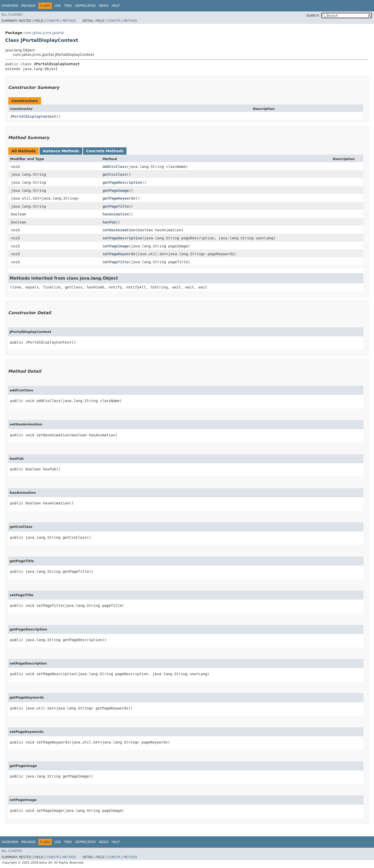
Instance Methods (61, 151)
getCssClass (115, 174)
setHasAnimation (119, 230)
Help (116, 6)
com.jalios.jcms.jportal (44, 33)
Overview (10, 6)
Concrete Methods (105, 151)
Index (104, 6)
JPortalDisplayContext (33, 116)
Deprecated (85, 6)
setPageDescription (122, 238)
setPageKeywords (119, 254)
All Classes (12, 15)
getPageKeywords (119, 198)
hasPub (109, 222)
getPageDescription (122, 182)
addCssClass (115, 167)
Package (28, 6)
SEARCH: (313, 16)
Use (58, 6)
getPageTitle (116, 206)
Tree (68, 6)
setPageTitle (116, 262)
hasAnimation (116, 214)
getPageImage (116, 190)
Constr (53, 21)
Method (69, 21)
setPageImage (116, 246)
